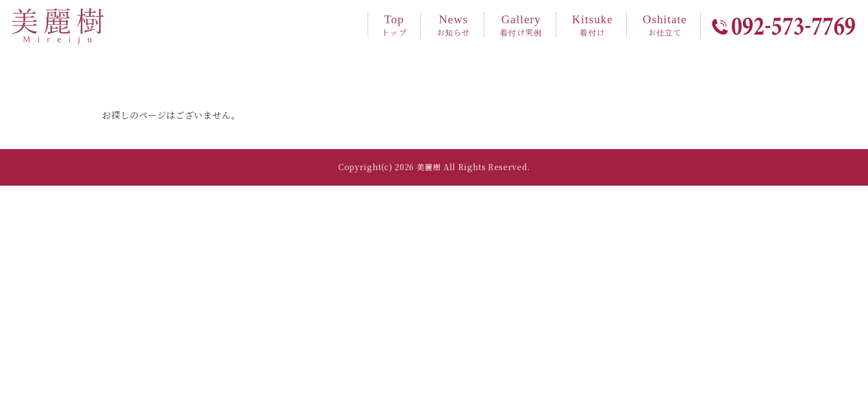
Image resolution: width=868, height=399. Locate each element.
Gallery (521, 25)
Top (394, 25)
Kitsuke (592, 25)
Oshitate (665, 25)
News (454, 25)
